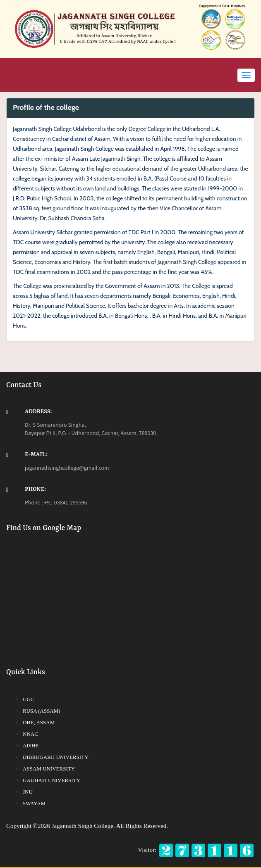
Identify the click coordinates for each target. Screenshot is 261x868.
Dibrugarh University (56, 757)
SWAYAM (34, 803)
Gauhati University (51, 780)
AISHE (31, 746)
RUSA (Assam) (42, 711)
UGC (28, 699)
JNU (28, 792)
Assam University (49, 769)
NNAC (30, 734)
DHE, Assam (39, 722)
